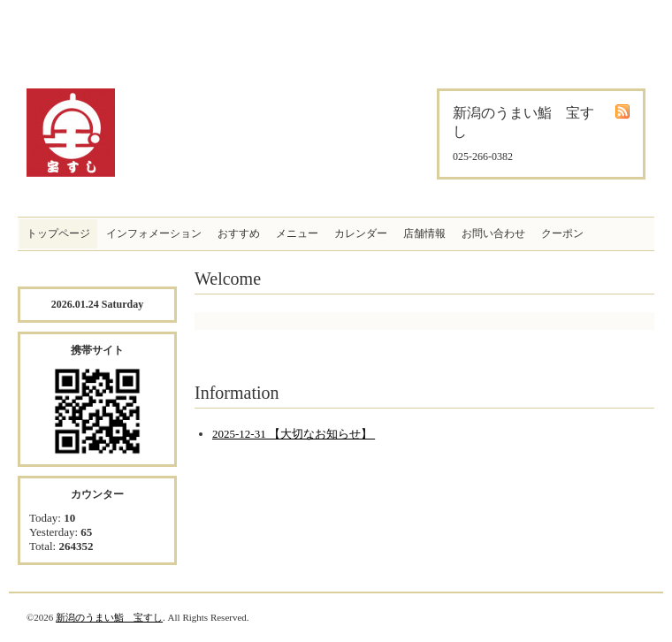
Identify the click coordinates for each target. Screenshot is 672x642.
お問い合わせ (493, 233)
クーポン (562, 233)
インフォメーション (154, 233)
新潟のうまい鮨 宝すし (109, 617)
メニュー (297, 233)
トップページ (58, 233)
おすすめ (239, 233)
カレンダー (361, 233)
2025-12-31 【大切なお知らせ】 (294, 434)
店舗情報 (424, 233)
